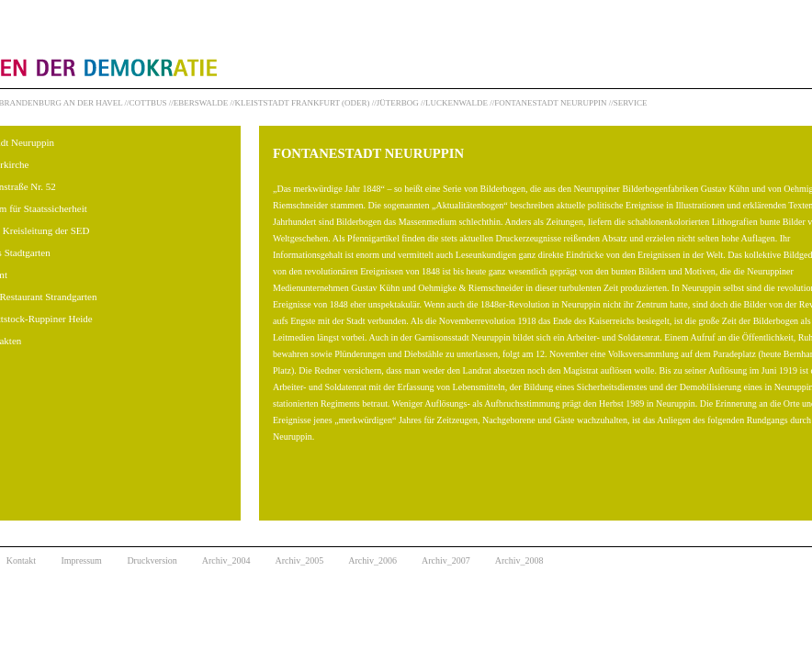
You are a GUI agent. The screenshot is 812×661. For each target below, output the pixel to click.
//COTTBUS (146, 103)
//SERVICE (628, 103)
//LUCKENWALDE (454, 103)
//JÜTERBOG (395, 103)
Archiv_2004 (226, 560)
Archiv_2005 (300, 560)
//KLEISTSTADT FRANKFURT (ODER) (300, 103)
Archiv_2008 (519, 560)
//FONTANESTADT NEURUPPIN (548, 103)
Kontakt (21, 560)
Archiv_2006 (372, 560)
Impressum (81, 560)
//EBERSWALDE (199, 103)
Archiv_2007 (446, 560)
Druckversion (152, 560)
